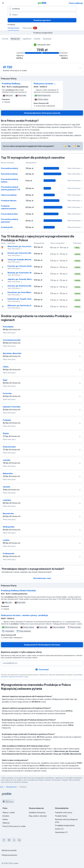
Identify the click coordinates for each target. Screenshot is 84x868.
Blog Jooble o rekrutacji (38, 816)
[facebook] (4, 840)
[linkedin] (19, 840)
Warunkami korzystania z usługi (19, 677)
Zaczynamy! (42, 669)
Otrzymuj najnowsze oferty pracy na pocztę (42, 113)
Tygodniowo (27, 39)
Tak (68, 146)
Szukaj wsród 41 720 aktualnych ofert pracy (42, 645)
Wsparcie (6, 823)
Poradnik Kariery (61, 816)
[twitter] (14, 840)
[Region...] (42, 15)
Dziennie (37, 39)
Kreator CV (59, 829)
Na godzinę (47, 39)
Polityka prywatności (9, 855)
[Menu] (3, 3)
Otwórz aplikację (76, 3)
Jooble (16, 863)
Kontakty (6, 816)
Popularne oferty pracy (64, 812)
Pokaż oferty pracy (75, 168)
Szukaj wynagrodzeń (42, 20)
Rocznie (5, 39)
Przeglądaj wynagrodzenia (65, 825)
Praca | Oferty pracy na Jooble (14, 826)
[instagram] (9, 840)
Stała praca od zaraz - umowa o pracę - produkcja (44, 84)
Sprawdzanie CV (61, 832)
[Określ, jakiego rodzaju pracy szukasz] (42, 9)
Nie (77, 146)
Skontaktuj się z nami (42, 578)
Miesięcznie (15, 39)
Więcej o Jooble (9, 812)
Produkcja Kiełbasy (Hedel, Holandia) (11, 84)
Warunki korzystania (9, 850)
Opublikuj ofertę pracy (37, 812)
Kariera (5, 819)
